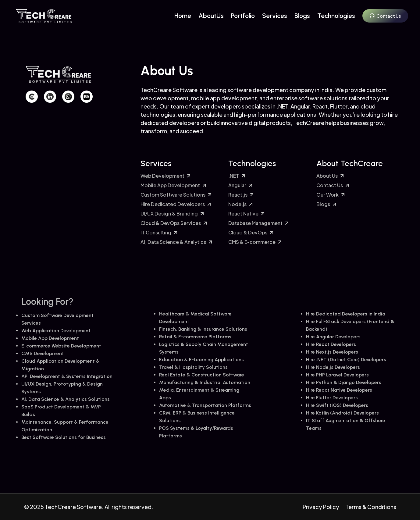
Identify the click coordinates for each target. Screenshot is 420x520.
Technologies (336, 16)
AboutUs (211, 16)
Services (275, 16)
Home (183, 16)
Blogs (302, 16)
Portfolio (243, 16)
